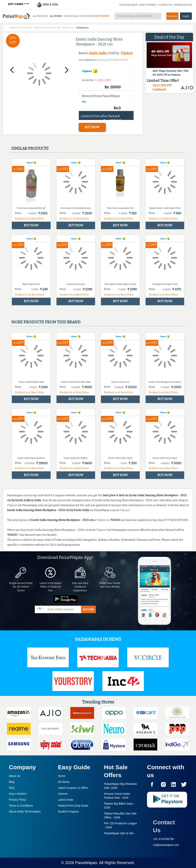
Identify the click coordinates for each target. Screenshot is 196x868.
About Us (15, 776)
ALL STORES (56, 16)
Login (186, 16)
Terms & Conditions (21, 806)
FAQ (12, 788)
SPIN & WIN (47, 5)
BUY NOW (92, 127)
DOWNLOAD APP (183, 5)
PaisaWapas (86, 863)
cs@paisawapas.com (166, 845)
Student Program (68, 812)
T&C (84, 102)
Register (172, 16)
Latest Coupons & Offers (73, 788)
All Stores (64, 782)
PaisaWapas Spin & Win (119, 833)
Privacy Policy (17, 800)
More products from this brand (46, 322)
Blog (12, 782)
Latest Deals (66, 800)
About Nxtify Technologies (25, 812)
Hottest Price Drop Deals (73, 806)
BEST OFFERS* (102, 16)
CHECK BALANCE (128, 5)
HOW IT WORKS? (148, 5)
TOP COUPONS (87, 16)
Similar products (30, 148)
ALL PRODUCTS (40, 16)
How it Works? (18, 794)
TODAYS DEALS (71, 16)
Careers (63, 794)
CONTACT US (166, 5)
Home (62, 776)
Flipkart (127, 53)
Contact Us (164, 826)
